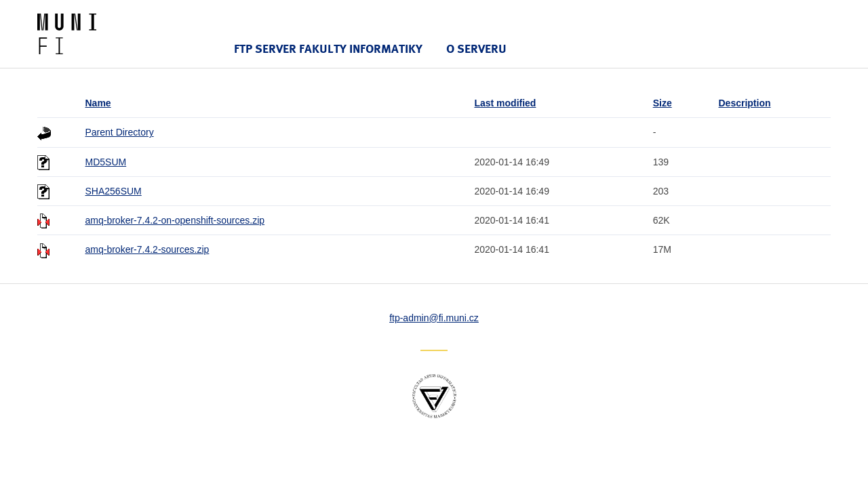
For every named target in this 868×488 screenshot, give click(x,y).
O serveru (476, 48)
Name (98, 103)
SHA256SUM (114, 191)
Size (663, 103)
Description (745, 103)
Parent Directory (120, 132)
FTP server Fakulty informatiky (328, 48)
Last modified (505, 103)
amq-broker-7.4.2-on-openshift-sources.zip (175, 220)
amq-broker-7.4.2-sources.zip (147, 249)
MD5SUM (106, 162)
